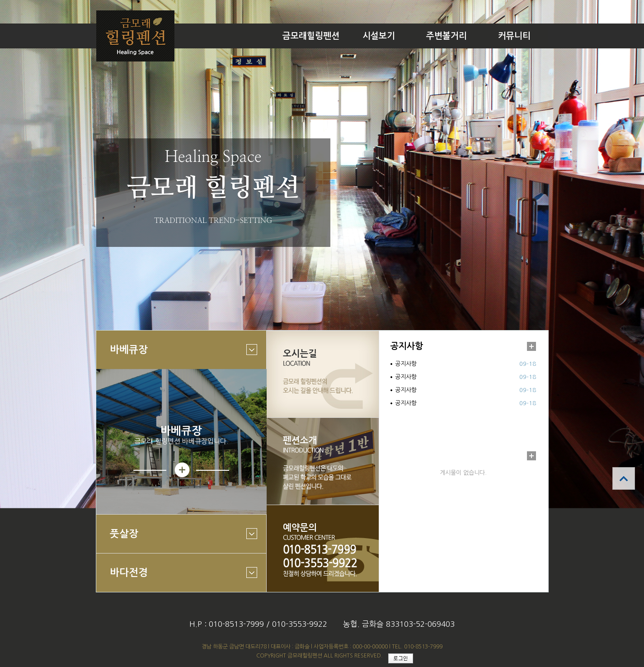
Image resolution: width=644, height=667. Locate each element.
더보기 (531, 346)
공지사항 (407, 346)
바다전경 (177, 579)
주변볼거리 (447, 36)
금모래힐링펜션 (311, 36)
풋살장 (177, 540)
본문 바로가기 (0, 0)
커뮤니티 (514, 36)
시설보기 (379, 36)
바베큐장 (177, 356)
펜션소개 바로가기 (323, 461)
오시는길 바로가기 (323, 374)
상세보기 (181, 470)
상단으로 (624, 478)
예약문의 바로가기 (323, 549)
